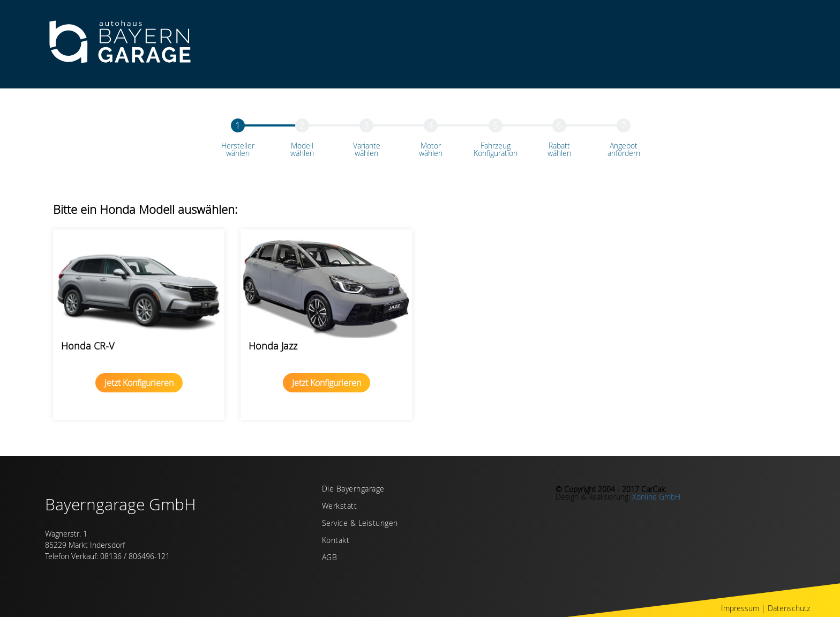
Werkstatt (340, 507)
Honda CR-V (88, 346)
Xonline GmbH (656, 497)
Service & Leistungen (360, 524)
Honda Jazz (273, 346)
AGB (330, 558)
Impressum (740, 608)
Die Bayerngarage (353, 489)
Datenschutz (789, 608)
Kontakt (336, 541)
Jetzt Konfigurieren (139, 383)
